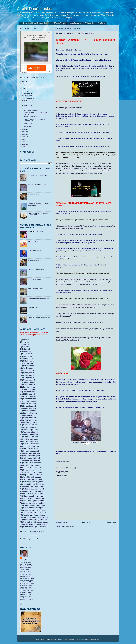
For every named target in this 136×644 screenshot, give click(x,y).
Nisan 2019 (27, 106)
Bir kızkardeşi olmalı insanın (36, 194)
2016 (24, 134)
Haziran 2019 (28, 101)
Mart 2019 (27, 108)
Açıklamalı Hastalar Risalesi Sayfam (38, 298)
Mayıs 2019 (27, 103)
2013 (24, 142)
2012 (24, 144)
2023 (24, 84)
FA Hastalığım (90, 23)
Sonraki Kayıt (61, 523)
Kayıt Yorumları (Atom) (67, 527)
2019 (24, 91)
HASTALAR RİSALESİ (59, 23)
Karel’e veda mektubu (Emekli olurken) (39, 317)
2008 (24, 147)
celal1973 (25, 558)
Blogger (81, 639)
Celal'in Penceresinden (34, 9)
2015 (24, 137)
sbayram (61, 639)
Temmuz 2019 (28, 98)
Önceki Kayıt (111, 523)
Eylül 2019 (27, 93)
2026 (24, 81)
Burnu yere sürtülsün (34, 241)
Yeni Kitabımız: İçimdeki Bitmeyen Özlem (35, 23)
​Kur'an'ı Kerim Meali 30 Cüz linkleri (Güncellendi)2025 (38, 214)
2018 (24, 129)
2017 (24, 132)
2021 (24, 86)
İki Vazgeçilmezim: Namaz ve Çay (38, 175)
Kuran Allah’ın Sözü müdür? (31, 110)
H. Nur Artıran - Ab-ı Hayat (36, 232)
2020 (24, 89)
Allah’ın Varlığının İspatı (30, 117)
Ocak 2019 (27, 126)
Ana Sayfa (101, 23)
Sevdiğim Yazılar (76, 23)
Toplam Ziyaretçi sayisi (27, 155)
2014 (24, 139)
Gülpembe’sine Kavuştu (35, 251)
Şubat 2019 (27, 124)
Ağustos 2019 (28, 96)
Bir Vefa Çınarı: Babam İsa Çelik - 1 (38, 185)
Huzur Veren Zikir (33, 308)
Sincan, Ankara (93, 442)
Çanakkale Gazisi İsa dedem (36, 270)
